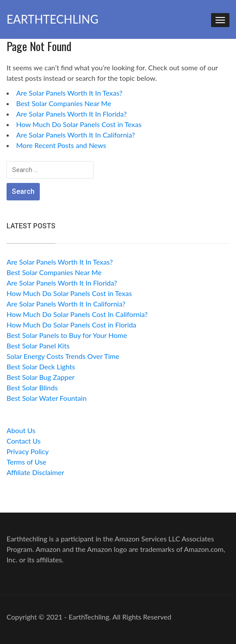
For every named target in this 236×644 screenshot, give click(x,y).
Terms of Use (26, 462)
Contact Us (24, 441)
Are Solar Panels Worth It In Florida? (71, 114)
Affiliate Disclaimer (35, 472)
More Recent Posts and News (61, 145)
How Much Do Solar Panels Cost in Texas (79, 124)
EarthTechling (52, 19)
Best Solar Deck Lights (41, 367)
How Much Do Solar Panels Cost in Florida (71, 325)
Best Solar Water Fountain (47, 398)
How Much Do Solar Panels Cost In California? (77, 314)
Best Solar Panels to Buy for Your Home (67, 335)
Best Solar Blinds (32, 387)
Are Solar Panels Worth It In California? (76, 135)
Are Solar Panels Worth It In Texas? (69, 93)
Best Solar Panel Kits (38, 346)
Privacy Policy (28, 451)
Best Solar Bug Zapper (41, 377)
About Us (21, 430)
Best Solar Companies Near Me (64, 103)
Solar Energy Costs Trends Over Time (63, 356)
